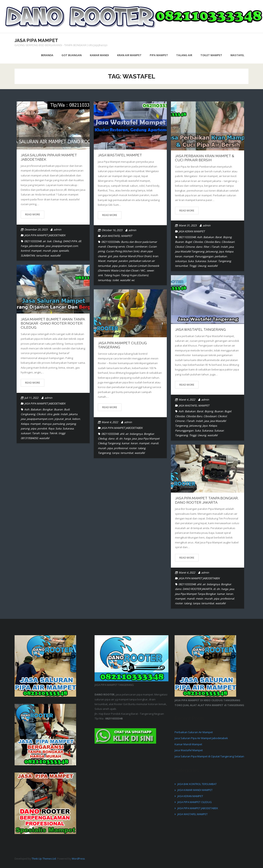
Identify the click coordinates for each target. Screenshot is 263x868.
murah (47, 251)
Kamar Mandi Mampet (188, 744)
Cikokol (180, 247)
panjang (71, 424)
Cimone (190, 247)
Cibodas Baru (212, 242)
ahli (122, 434)
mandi (154, 443)
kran (155, 256)
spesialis (64, 251)
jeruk (68, 419)
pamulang (59, 424)
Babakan (209, 237)
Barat (218, 237)
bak (49, 241)
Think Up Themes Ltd (44, 859)
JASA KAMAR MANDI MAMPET (195, 790)
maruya (47, 424)
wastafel (55, 256)
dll (80, 241)
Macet (102, 261)
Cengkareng (28, 414)
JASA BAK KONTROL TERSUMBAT (197, 784)
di (117, 439)
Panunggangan (204, 256)
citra (49, 414)
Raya (51, 428)
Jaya (221, 251)
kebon (76, 419)
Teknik (53, 433)
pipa (55, 251)
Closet (130, 247)
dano (199, 247)
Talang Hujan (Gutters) (135, 275)
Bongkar (48, 409)
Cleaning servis (116, 247)
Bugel (188, 242)
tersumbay (105, 280)
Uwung (202, 266)
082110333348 (33, 241)
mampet (36, 251)
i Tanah (215, 247)
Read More (33, 214)
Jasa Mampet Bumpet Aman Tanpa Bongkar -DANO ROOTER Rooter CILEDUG (53, 323)
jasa (48, 246)
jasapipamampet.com (65, 246)
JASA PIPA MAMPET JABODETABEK (45, 235)
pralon (123, 266)
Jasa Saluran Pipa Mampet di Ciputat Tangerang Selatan (209, 756)
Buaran (179, 242)
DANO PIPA (70, 241)
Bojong (227, 237)
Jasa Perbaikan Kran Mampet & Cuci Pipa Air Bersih (205, 158)
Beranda (47, 55)
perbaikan (221, 256)
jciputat (59, 419)
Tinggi (193, 266)
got (110, 256)
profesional (121, 448)
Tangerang (225, 261)
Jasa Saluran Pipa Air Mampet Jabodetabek (201, 738)
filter (206, 247)
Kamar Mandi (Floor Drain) (135, 256)
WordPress (78, 859)
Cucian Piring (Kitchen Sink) (123, 251)
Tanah (36, 433)
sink (100, 275)
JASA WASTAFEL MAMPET (117, 236)
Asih (200, 237)
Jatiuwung (212, 251)
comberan (141, 247)
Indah (224, 247)
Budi (67, 409)
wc (133, 280)
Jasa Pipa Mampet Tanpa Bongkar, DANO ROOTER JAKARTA (207, 500)
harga (24, 246)
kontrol (25, 251)
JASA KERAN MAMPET (192, 231)
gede (56, 414)
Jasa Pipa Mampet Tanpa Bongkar (195, 594)
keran (178, 256)
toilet (116, 280)
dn (121, 439)
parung (25, 428)
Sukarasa (200, 261)
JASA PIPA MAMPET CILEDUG (195, 802)
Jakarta (73, 414)
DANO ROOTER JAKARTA (197, 589)
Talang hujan (112, 275)
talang (142, 448)
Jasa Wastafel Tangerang (190, 251)
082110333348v (111, 242)
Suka (191, 261)
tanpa (44, 433)
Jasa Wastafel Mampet (120, 155)
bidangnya (136, 434)
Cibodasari (228, 242)
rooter (133, 448)
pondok (42, 428)
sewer (150, 270)
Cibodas (198, 242)
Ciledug (57, 241)
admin (57, 229)
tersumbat (43, 256)
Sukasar (212, 261)
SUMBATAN (28, 256)
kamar (126, 443)
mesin (199, 599)
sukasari (26, 433)
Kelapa (229, 251)
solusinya (181, 261)
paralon (123, 261)
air (44, 241)
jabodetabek (37, 246)
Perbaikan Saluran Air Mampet (194, 732)
